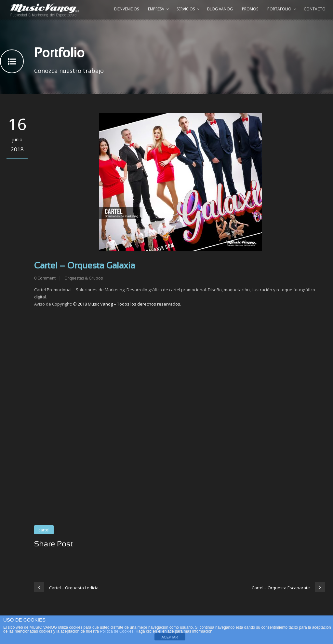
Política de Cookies (117, 631)
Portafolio (279, 9)
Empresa (156, 9)
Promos (250, 9)
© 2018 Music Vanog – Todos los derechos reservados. (127, 304)
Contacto (315, 9)
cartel (44, 530)
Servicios (186, 9)
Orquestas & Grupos (84, 278)
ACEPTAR (170, 637)
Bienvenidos (127, 9)
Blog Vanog (220, 9)
